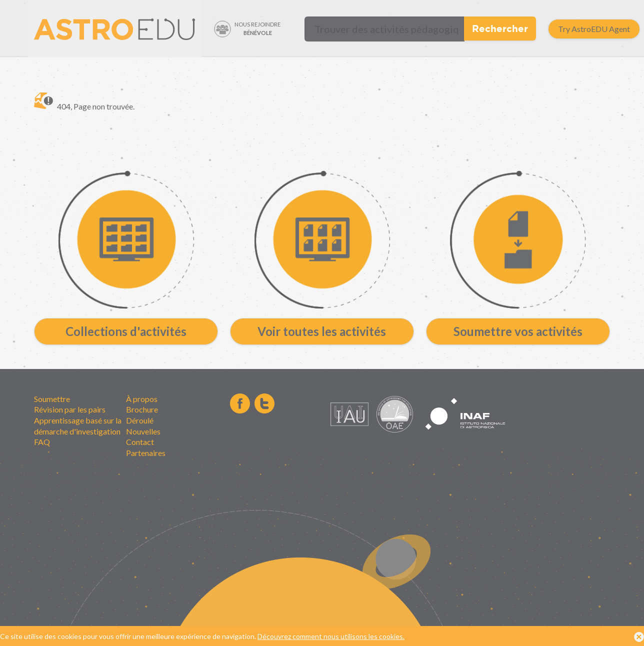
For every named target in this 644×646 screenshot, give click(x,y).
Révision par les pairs (70, 409)
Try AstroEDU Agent (594, 29)
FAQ (42, 442)
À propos (142, 399)
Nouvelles (143, 431)
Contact (140, 442)
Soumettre (52, 399)
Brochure (142, 409)
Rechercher (500, 28)
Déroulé (140, 420)
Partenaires (146, 453)
